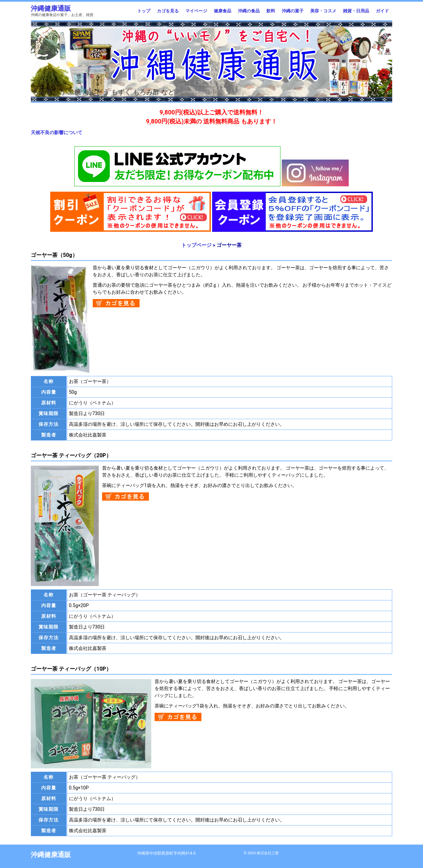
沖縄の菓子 (293, 11)
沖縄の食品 (249, 11)
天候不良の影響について (57, 132)
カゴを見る (168, 11)
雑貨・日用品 (356, 11)
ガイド (382, 11)
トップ (144, 11)
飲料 (271, 11)
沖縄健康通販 (51, 8)
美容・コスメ (323, 11)
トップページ (196, 245)
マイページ (196, 11)
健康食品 (223, 11)
